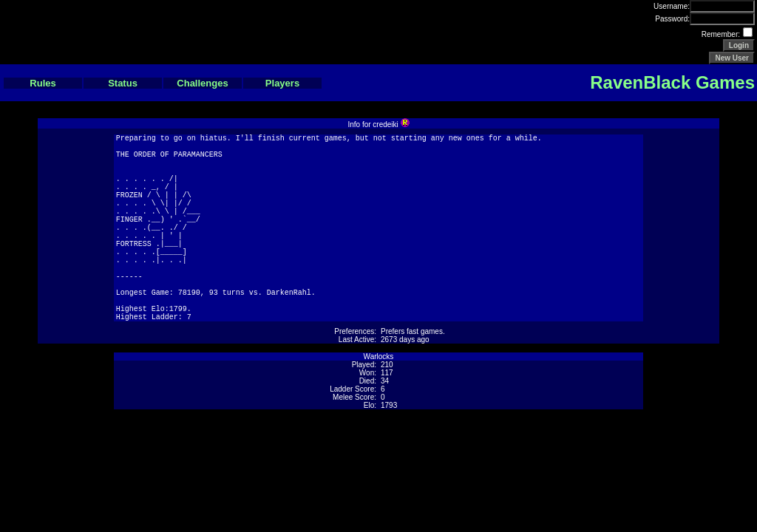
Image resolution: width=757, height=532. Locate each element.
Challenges (202, 83)
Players (282, 83)
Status (123, 83)
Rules (43, 83)
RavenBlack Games (672, 82)
